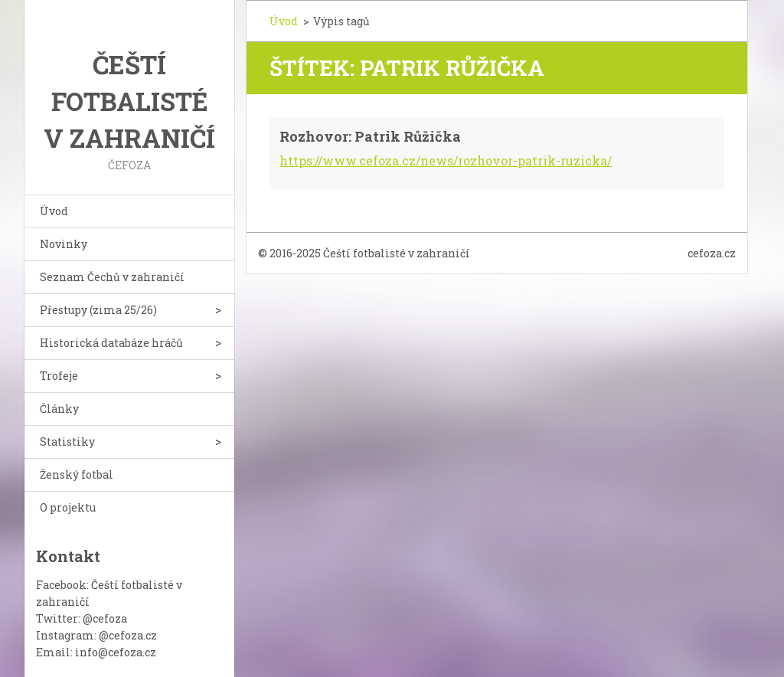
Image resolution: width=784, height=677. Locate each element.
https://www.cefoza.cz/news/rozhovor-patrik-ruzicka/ (446, 160)
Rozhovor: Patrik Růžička (370, 136)
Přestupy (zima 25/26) (98, 310)
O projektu (68, 507)
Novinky (64, 244)
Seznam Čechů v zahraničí (112, 277)
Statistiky (67, 442)
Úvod (54, 211)
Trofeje (59, 376)
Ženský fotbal (77, 474)
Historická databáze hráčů (111, 343)
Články (59, 409)
